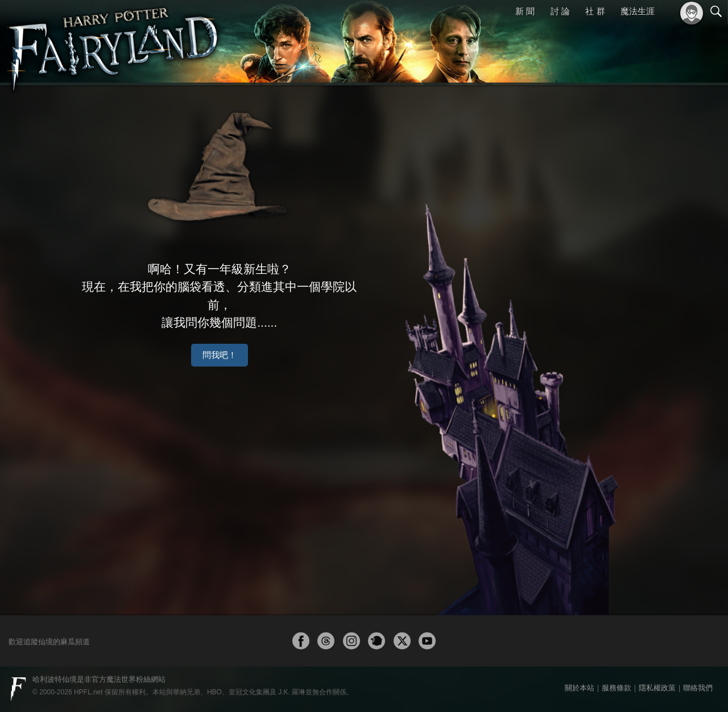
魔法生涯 (638, 11)
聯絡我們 (698, 688)
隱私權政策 (657, 688)
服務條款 (617, 688)
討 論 (560, 11)
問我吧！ (259, 330)
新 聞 (525, 11)
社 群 (595, 11)
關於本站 (580, 688)
